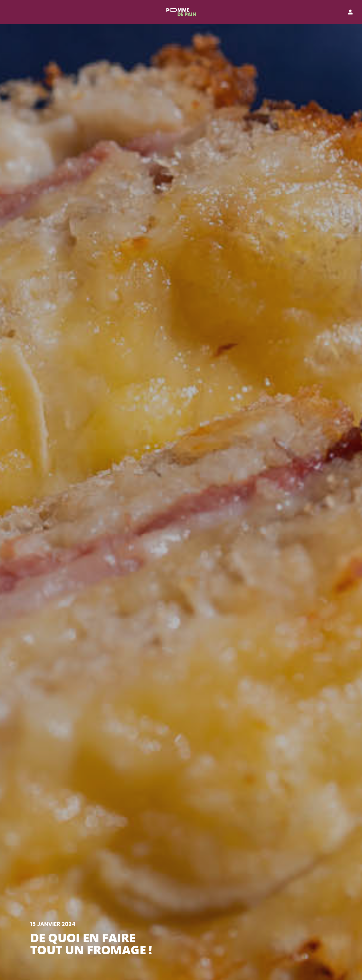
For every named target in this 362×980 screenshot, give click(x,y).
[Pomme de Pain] (181, 12)
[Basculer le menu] (12, 12)
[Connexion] (350, 12)
